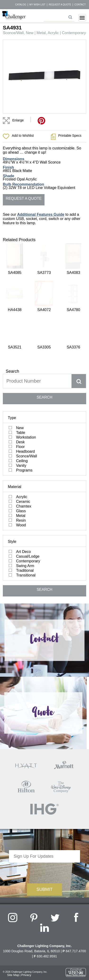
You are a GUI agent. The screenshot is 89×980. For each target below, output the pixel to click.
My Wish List (37, 5)
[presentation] (44, 788)
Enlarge (18, 120)
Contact (80, 5)
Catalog (21, 5)
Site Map (13, 891)
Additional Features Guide (41, 214)
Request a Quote (60, 5)
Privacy (26, 891)
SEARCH (45, 314)
